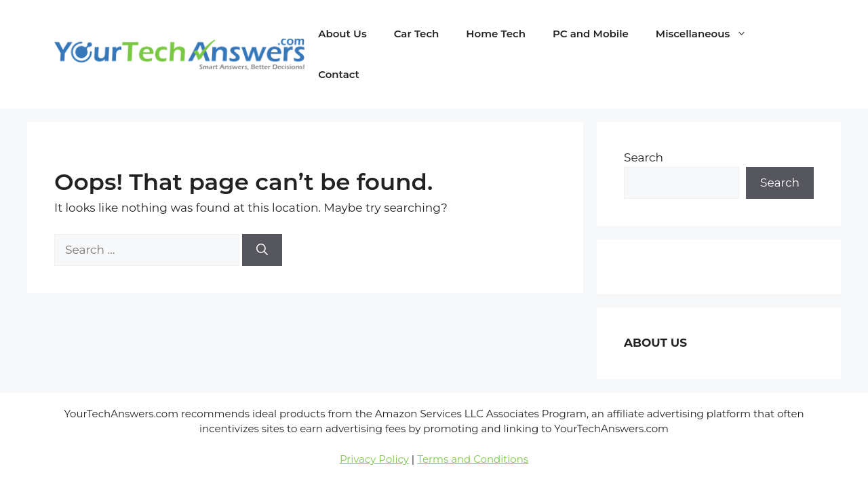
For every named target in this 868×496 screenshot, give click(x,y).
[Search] (262, 250)
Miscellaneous (708, 34)
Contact (339, 74)
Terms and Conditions (473, 459)
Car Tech (417, 34)
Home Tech (496, 34)
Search (644, 157)
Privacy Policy (374, 459)
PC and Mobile (591, 34)
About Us (342, 34)
